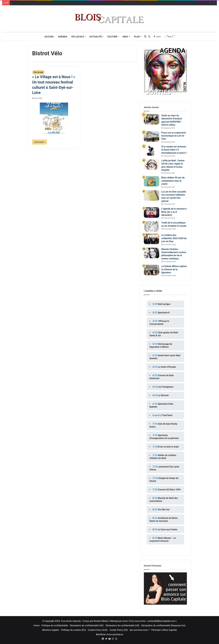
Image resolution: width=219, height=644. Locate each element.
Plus (137, 37)
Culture (112, 37)
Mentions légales (51, 630)
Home (37, 626)
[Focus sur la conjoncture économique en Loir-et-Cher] (152, 136)
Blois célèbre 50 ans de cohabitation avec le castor (173, 181)
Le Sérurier (163, 395)
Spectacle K (164, 313)
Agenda (63, 37)
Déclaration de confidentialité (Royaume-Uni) (163, 626)
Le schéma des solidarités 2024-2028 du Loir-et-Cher (174, 238)
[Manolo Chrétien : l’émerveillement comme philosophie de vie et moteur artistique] (152, 253)
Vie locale (78, 37)
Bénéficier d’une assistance (109, 634)
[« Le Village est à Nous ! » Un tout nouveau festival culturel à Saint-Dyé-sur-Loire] (54, 118)
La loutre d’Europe (167, 367)
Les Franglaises (166, 387)
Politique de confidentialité (55, 626)
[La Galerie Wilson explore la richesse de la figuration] (152, 270)
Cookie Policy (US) (119, 630)
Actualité (96, 37)
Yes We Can (164, 510)
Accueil (49, 37)
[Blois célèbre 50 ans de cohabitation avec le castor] (152, 181)
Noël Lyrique (164, 304)
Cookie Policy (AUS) (98, 630)
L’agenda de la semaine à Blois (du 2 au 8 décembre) (174, 212)
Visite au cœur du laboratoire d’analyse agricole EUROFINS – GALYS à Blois (48, 3)
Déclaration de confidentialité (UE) (87, 626)
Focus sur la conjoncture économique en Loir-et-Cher (174, 136)
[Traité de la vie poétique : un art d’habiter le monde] (152, 226)
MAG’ (126, 37)
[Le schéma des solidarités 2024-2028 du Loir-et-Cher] (152, 239)
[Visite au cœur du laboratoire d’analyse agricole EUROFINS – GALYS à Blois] (152, 119)
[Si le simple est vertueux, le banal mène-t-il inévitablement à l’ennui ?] (152, 150)
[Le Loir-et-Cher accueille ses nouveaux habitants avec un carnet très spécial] (152, 195)
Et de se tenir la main (168, 447)
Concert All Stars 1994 (169, 490)
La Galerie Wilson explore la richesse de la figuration (174, 269)
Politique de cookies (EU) (73, 630)
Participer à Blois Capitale (164, 630)
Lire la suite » (40, 142)
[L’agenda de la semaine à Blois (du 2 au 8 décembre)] (152, 213)
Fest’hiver (167, 415)
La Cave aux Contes (168, 529)
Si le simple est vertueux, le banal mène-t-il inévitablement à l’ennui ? (174, 150)
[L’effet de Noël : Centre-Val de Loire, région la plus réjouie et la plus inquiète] (152, 164)
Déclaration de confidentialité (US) (122, 626)
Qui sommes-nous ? (140, 630)
